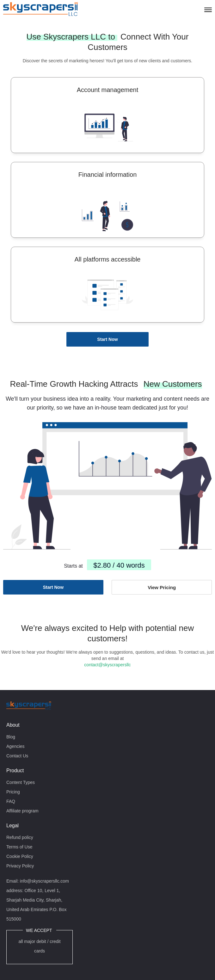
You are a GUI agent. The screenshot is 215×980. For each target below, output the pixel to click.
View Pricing (162, 587)
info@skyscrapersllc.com (44, 881)
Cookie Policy (20, 856)
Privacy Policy (20, 866)
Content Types (21, 782)
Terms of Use (19, 847)
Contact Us (17, 756)
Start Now (107, 339)
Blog (11, 737)
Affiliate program (22, 811)
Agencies (15, 746)
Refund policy (20, 837)
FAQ (11, 801)
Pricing (13, 792)
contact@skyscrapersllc (107, 665)
